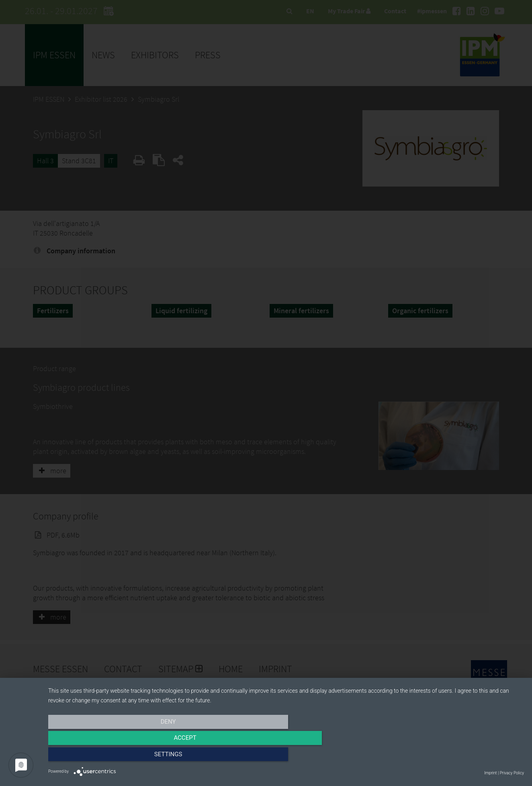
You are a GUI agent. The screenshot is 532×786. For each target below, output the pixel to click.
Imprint (490, 773)
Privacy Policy (512, 773)
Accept (286, 757)
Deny (120, 757)
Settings (453, 757)
